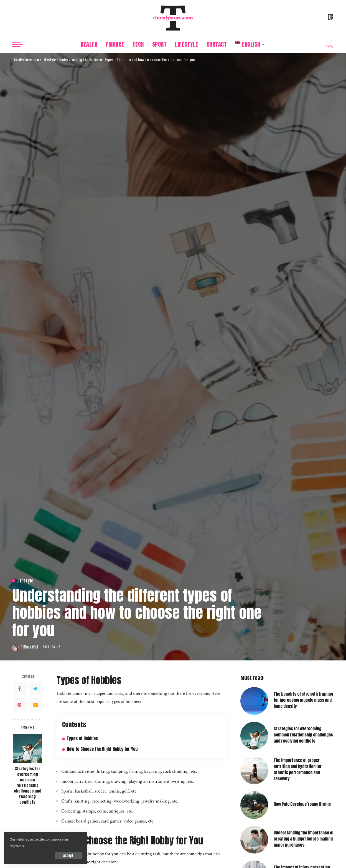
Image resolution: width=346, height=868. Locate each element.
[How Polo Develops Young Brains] (254, 805)
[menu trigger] (21, 44)
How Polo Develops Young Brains (302, 804)
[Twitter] (35, 689)
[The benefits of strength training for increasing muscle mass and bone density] (254, 701)
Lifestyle (25, 581)
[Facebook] (19, 689)
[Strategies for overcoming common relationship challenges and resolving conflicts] (28, 749)
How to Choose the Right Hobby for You (102, 749)
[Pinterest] (19, 705)
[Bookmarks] (330, 18)
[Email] (35, 705)
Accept (68, 856)
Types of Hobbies (82, 739)
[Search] (329, 44)
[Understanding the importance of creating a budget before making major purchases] (254, 840)
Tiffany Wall (29, 647)
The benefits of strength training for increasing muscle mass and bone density (303, 700)
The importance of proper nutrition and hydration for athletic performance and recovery (298, 770)
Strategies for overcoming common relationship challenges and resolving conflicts (28, 785)
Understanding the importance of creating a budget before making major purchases (304, 839)
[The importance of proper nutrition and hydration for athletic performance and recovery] (254, 770)
